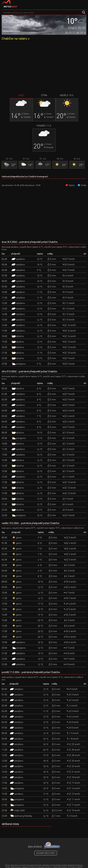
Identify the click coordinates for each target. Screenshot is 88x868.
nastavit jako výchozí (11, 31)
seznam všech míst (46, 853)
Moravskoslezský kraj (12, 27)
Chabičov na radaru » (15, 38)
